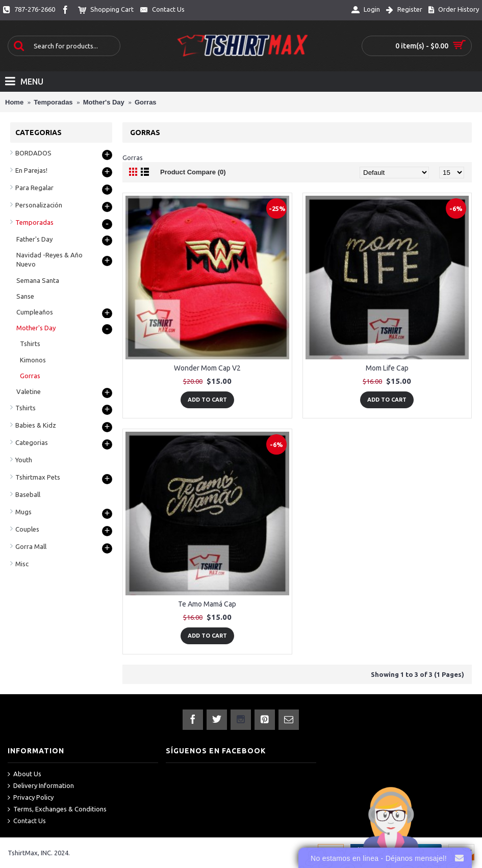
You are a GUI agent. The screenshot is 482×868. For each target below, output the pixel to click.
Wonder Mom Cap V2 (207, 368)
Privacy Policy (31, 798)
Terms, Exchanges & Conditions (57, 809)
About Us (24, 774)
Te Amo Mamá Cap (207, 604)
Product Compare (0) (193, 172)
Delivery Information (41, 786)
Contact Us (27, 821)
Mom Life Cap (387, 368)
